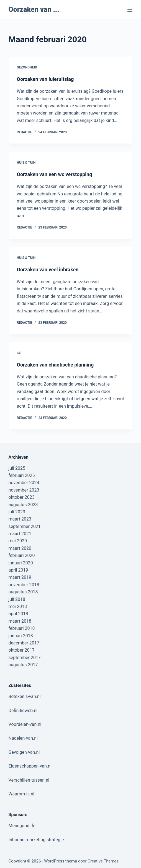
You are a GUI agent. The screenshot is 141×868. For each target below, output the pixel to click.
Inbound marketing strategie (36, 840)
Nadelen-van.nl (23, 738)
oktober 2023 (22, 497)
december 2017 (24, 643)
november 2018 (24, 585)
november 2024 (24, 483)
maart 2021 (20, 534)
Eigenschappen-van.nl (30, 766)
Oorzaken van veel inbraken (48, 270)
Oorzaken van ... (34, 10)
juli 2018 (17, 599)
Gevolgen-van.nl (24, 752)
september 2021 (25, 526)
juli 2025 (17, 468)
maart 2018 (20, 621)
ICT (20, 353)
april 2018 (18, 614)
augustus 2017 (23, 665)
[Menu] (130, 10)
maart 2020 (20, 548)
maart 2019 (20, 577)
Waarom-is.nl (21, 794)
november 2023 (24, 490)
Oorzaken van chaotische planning (55, 365)
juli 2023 (17, 512)
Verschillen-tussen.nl (29, 780)
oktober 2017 (22, 650)
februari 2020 (22, 555)
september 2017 (25, 658)
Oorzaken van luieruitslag (45, 79)
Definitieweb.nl (23, 711)
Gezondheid (27, 67)
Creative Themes (103, 861)
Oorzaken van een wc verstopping (55, 174)
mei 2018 (18, 606)
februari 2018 (22, 628)
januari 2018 (21, 636)
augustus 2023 (23, 505)
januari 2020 (21, 563)
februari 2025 (22, 475)
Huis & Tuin (26, 163)
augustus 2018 (23, 592)
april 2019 (18, 570)
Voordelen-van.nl (25, 724)
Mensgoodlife (22, 826)
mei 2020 (18, 541)
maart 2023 (20, 519)
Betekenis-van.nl (25, 696)
